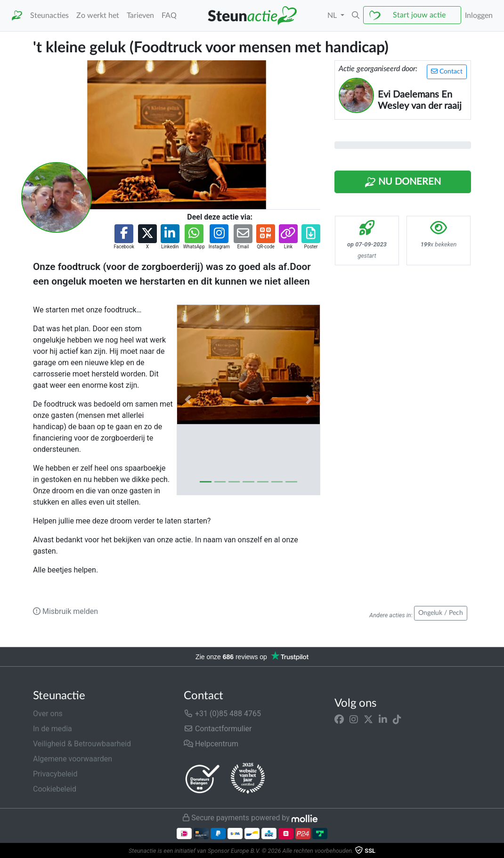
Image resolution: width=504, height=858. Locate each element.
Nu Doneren (403, 182)
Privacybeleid (55, 774)
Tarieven (140, 16)
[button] (356, 16)
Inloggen (479, 16)
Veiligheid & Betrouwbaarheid (82, 744)
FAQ (169, 16)
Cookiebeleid (55, 789)
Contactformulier (218, 729)
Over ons (48, 714)
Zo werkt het (98, 16)
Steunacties (49, 16)
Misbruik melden (65, 611)
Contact (447, 71)
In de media (53, 729)
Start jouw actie (419, 15)
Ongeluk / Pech (441, 613)
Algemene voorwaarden (73, 759)
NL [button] (333, 16)
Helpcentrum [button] (211, 744)
